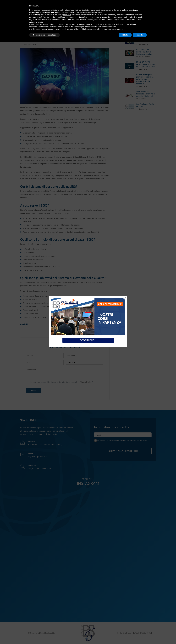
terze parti (67, 15)
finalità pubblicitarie (44, 20)
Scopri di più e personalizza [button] (44, 35)
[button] (145, 6)
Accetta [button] (140, 35)
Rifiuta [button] (125, 35)
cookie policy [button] (97, 12)
